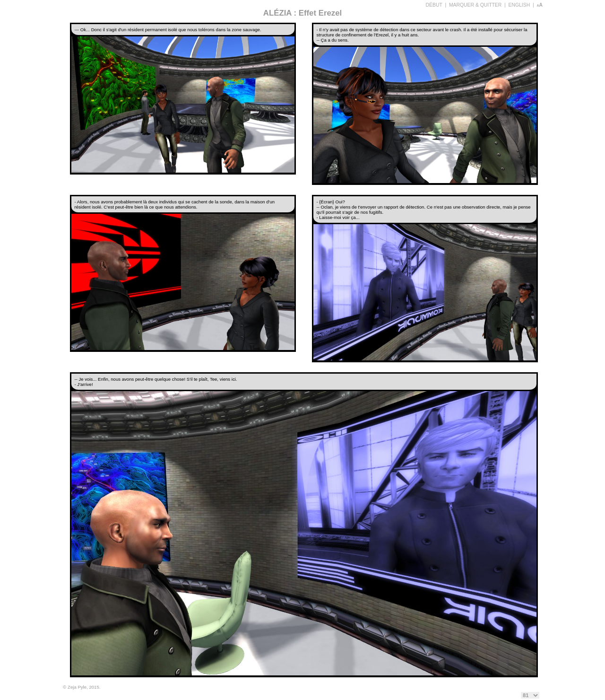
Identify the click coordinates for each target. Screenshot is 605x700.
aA (540, 5)
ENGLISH (519, 5)
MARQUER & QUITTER (475, 5)
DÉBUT (434, 5)
